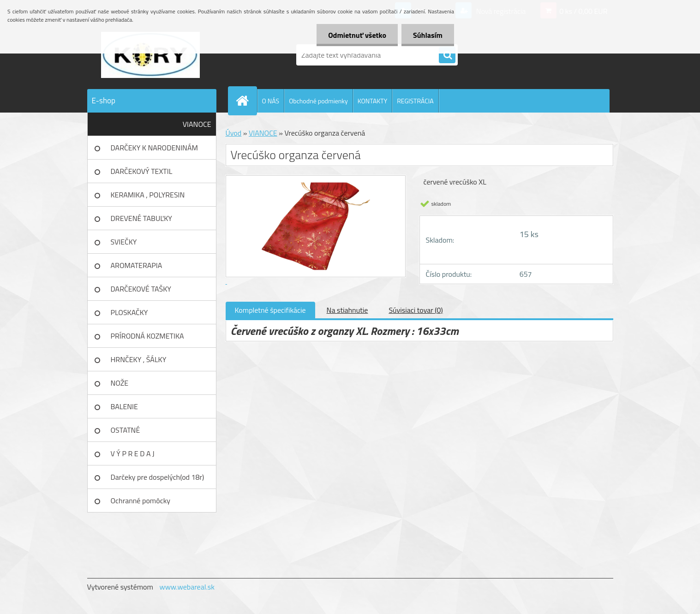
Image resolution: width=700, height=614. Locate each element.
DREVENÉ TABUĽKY (141, 218)
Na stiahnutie (347, 310)
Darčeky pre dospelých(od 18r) (158, 477)
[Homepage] (246, 101)
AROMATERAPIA (137, 265)
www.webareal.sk (187, 587)
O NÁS (271, 101)
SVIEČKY (124, 242)
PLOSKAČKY (129, 312)
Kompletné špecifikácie (270, 310)
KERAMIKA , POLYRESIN (148, 195)
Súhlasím (428, 35)
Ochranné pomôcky (141, 501)
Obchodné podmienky (318, 101)
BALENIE (124, 406)
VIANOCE (197, 124)
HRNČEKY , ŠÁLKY (139, 359)
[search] (447, 55)
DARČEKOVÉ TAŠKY (141, 289)
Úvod (234, 133)
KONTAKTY (372, 101)
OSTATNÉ (126, 430)
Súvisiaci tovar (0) (416, 310)
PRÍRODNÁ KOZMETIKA (147, 336)
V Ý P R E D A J (133, 453)
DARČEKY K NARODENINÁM (154, 148)
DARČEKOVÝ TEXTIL (142, 171)
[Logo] (151, 55)
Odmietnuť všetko (357, 35)
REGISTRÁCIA (415, 101)
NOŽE (120, 383)
